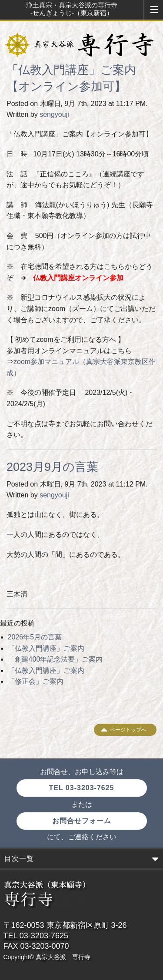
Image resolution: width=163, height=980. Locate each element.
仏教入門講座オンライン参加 (78, 278)
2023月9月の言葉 (52, 467)
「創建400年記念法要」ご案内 (55, 659)
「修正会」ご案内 (36, 681)
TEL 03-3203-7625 (81, 788)
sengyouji (54, 114)
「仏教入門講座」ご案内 (46, 648)
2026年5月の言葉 (35, 637)
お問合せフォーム (82, 821)
